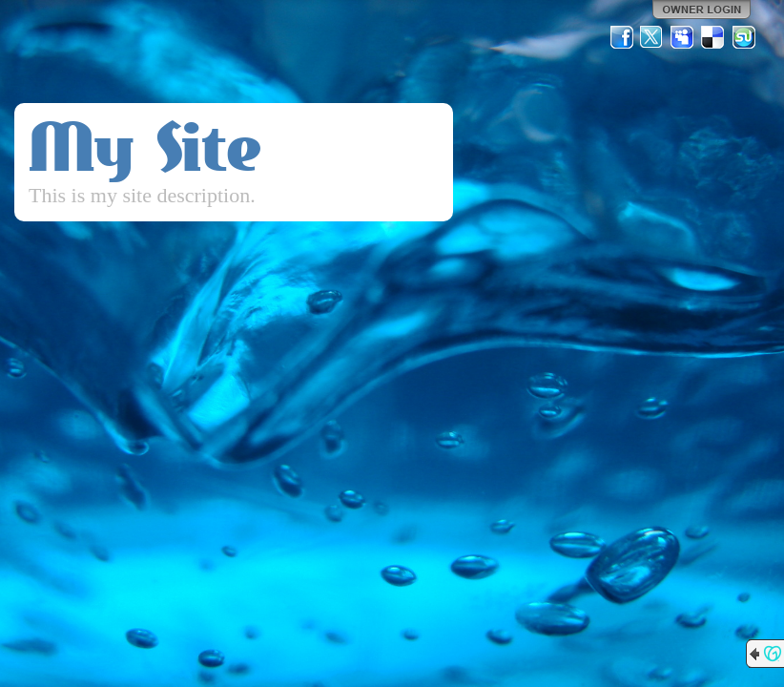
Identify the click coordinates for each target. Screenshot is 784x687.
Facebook (622, 37)
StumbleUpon (744, 37)
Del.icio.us (713, 37)
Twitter (652, 37)
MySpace (683, 37)
